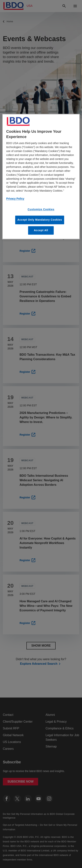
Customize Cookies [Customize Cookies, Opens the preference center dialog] (41, 210)
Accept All (41, 230)
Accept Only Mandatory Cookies (40, 220)
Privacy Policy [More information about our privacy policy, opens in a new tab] (15, 199)
